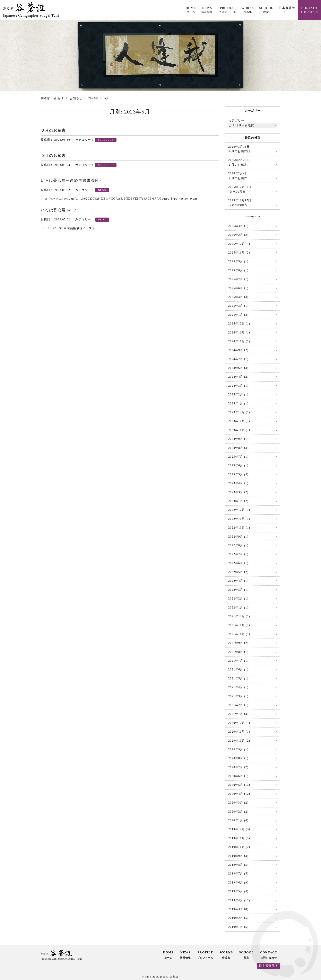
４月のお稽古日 (239, 149)
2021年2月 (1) (238, 705)
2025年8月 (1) (238, 270)
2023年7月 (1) (238, 457)
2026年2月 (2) (238, 235)
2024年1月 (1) (238, 404)
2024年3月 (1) (238, 386)
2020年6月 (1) (238, 776)
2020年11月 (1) (239, 732)
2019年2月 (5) (238, 918)
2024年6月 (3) (238, 368)
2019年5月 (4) (238, 891)
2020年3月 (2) (238, 803)
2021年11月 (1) (239, 625)
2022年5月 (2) (238, 572)
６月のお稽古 (53, 130)
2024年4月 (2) (238, 377)
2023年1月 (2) (238, 501)
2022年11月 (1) (239, 519)
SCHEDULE (106, 140)
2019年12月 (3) (239, 829)
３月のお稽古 (239, 162)
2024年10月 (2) (239, 341)
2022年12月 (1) (239, 510)
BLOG (102, 190)
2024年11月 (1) (239, 333)
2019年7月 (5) (238, 874)
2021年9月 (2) (238, 643)
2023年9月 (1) (238, 439)
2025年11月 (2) (239, 253)
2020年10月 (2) (239, 741)
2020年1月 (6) (238, 820)
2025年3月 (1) (238, 306)
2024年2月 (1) (238, 395)
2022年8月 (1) (238, 545)
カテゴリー (236, 121)
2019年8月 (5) (238, 865)
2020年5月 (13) (239, 785)
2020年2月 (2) (238, 812)
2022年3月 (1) (238, 590)
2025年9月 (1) (238, 261)
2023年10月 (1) (239, 430)
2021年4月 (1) (238, 687)
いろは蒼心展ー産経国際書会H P (71, 180)
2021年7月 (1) (238, 661)
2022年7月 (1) (238, 554)
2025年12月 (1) (239, 244)
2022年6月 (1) (238, 563)
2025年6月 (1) (238, 288)
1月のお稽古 (240, 189)
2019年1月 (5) (238, 927)
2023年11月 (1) (239, 421)
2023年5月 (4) (238, 474)
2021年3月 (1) (238, 696)
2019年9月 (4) (238, 856)
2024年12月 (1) (239, 324)
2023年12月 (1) (239, 412)
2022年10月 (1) (239, 528)
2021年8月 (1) (238, 652)
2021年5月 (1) (238, 679)
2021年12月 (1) (239, 616)
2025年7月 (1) (238, 279)
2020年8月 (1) (238, 758)
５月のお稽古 (53, 155)
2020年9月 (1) (238, 749)
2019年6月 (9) (238, 883)
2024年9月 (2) (238, 350)
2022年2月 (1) (238, 599)
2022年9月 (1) (238, 537)
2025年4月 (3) (238, 297)
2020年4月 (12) (239, 794)
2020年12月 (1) (239, 723)
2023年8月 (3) (238, 448)
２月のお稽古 (238, 176)
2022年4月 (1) (238, 581)
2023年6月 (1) (238, 465)
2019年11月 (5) (239, 838)
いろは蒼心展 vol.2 (59, 210)
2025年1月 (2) (238, 315)
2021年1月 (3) (238, 714)
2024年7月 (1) (238, 359)
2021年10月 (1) (239, 634)
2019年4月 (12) (239, 900)
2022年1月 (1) (238, 608)
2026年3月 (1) (238, 226)
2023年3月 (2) (238, 492)
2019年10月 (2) (239, 847)
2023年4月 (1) (238, 483)
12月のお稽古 (240, 203)
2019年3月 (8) (238, 909)
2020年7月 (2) (238, 767)
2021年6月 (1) (238, 670)
